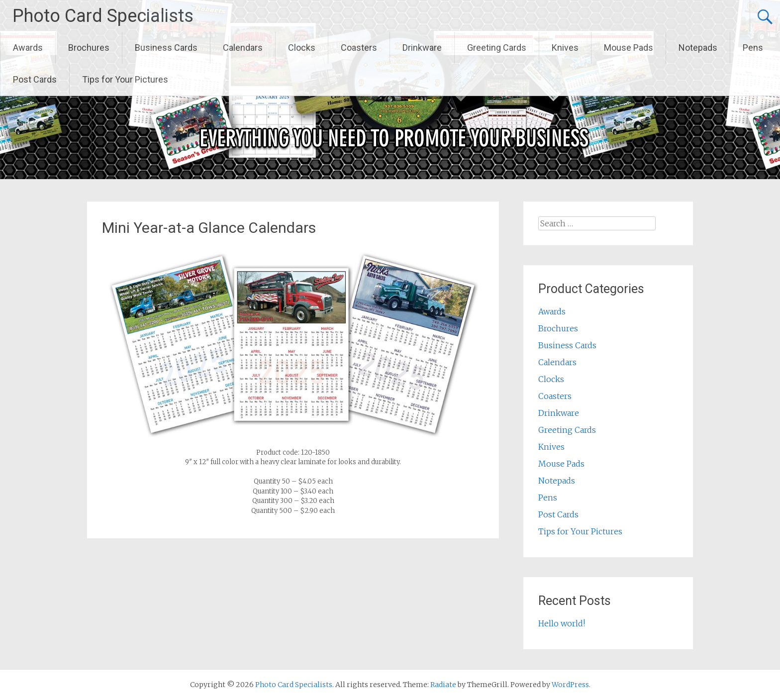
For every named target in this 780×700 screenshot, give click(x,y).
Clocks (302, 48)
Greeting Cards (497, 48)
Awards (28, 48)
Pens (753, 48)
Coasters (359, 48)
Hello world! (562, 623)
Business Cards (166, 48)
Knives (565, 48)
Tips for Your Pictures (125, 79)
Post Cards (35, 79)
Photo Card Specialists (103, 16)
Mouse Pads (629, 48)
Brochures (89, 48)
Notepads (698, 48)
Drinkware (422, 48)
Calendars (243, 48)
